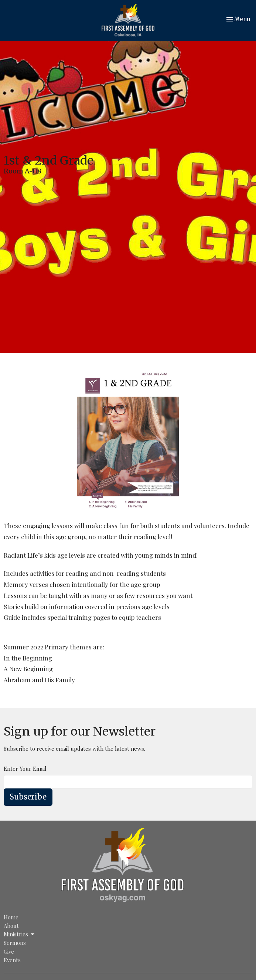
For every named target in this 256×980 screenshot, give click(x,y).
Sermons (15, 943)
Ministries (20, 934)
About (11, 926)
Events (12, 960)
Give (9, 952)
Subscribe (28, 797)
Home (11, 917)
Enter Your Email (25, 768)
